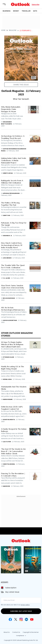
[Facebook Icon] (10, 619)
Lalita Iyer (7, 442)
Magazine (13, 30)
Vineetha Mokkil (9, 464)
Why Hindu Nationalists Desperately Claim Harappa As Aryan (11, 109)
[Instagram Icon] (21, 619)
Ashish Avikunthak (10, 320)
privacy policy (25, 605)
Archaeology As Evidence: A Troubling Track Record (13, 137)
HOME (3, 30)
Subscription (11, 588)
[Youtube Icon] (32, 619)
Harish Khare (8, 399)
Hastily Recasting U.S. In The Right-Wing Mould (13, 368)
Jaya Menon (7, 258)
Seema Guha (7, 379)
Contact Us (16, 632)
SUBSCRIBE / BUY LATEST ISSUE (21, 611)
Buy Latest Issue (12, 592)
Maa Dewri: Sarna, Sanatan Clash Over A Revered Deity (13, 287)
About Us (7, 632)
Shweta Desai (8, 173)
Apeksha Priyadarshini (11, 193)
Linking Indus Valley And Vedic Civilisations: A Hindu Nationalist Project (14, 160)
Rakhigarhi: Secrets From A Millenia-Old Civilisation (12, 182)
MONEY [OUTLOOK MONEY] (16, 11)
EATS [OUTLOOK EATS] (35, 11)
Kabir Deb (6, 486)
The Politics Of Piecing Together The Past (10, 204)
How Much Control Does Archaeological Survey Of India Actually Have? (12, 245)
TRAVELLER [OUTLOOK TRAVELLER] (26, 11)
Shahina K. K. (7, 236)
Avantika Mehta (9, 420)
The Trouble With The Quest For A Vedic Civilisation (13, 266)
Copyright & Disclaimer (31, 632)
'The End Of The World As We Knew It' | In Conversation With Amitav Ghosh (13, 451)
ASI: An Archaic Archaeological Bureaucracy (13, 309)
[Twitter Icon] (16, 619)
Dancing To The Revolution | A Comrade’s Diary (13, 475)
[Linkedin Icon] (26, 619)
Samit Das (6, 215)
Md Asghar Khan (9, 298)
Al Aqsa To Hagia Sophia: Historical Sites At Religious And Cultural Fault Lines (12, 344)
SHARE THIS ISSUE (21, 85)
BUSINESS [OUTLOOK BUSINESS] (7, 11)
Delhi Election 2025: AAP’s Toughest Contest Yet (12, 408)
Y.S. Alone (6, 278)
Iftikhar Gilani (8, 357)
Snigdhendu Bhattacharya (7, 123)
